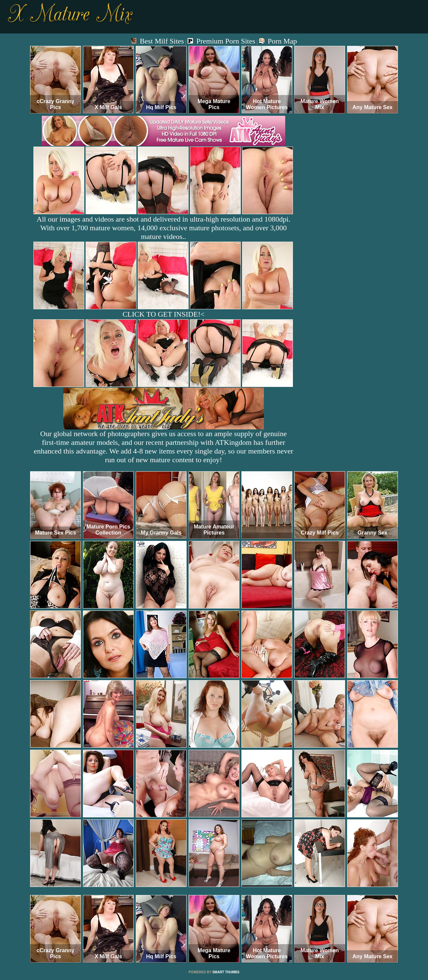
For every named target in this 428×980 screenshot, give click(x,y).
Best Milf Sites (157, 41)
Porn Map (278, 41)
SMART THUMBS (226, 972)
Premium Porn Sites (221, 41)
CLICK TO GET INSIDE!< (163, 314)
